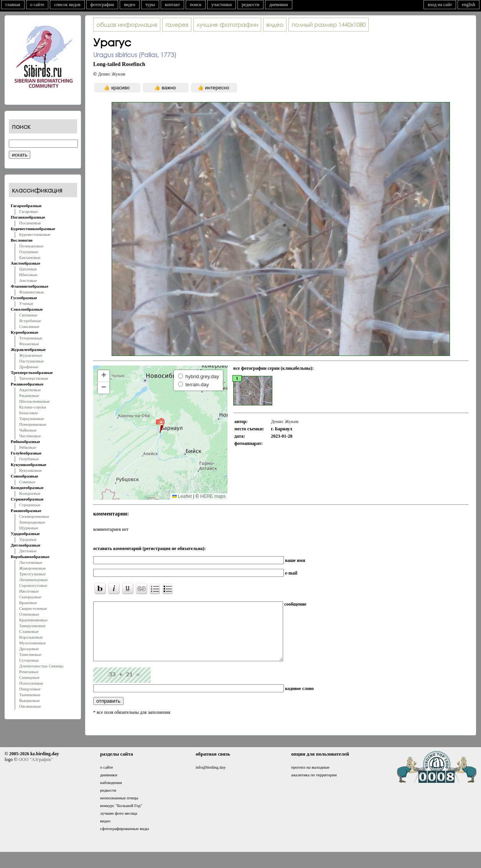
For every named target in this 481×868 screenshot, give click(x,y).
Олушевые (29, 252)
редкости (250, 5)
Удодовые (28, 539)
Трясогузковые (32, 574)
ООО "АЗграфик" (35, 771)
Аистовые (28, 280)
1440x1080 (329, 25)
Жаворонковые (33, 568)
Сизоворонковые (34, 516)
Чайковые (28, 430)
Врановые (28, 603)
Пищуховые (30, 689)
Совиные (27, 482)
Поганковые (30, 223)
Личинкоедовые (33, 580)
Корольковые (31, 637)
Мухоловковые (32, 643)
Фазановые (29, 344)
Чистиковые (30, 436)
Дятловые (28, 551)
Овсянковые (30, 706)
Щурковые (29, 528)
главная (13, 5)
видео (130, 5)
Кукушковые (30, 470)
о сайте (37, 5)
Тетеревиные (31, 338)
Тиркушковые (32, 418)
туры (150, 5)
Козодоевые (30, 493)
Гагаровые (29, 211)
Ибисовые (28, 275)
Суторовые (29, 660)
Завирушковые (32, 626)
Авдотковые (30, 390)
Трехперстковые (34, 378)
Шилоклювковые (35, 401)
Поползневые (31, 683)
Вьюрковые (30, 700)
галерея (177, 25)
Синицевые (29, 677)
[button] (160, 425)
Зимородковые (32, 522)
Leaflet (182, 496)
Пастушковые (31, 361)
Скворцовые (30, 597)
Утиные (26, 303)
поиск (196, 5)
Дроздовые (29, 649)
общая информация (127, 25)
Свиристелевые (33, 608)
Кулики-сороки (33, 407)
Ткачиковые (30, 695)
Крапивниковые (33, 620)
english (469, 5)
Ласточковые (31, 562)
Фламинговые (31, 292)
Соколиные (29, 326)
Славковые (29, 631)
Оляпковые (29, 614)
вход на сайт (440, 5)
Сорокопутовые (33, 585)
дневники (279, 5)
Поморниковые (33, 424)
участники (222, 5)
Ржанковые (29, 395)
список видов (67, 5)
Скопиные (28, 315)
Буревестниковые (35, 234)
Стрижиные (30, 505)
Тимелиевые (30, 654)
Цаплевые (28, 269)
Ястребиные (30, 321)
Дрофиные (29, 367)
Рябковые (28, 447)
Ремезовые (29, 672)
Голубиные (29, 459)
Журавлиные (31, 355)
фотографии (102, 5)
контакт (172, 5)
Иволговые (29, 591)
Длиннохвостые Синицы (41, 666)
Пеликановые (31, 246)
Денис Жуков (112, 74)
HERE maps (213, 496)
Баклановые (30, 257)
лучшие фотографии (227, 25)
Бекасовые (29, 413)
